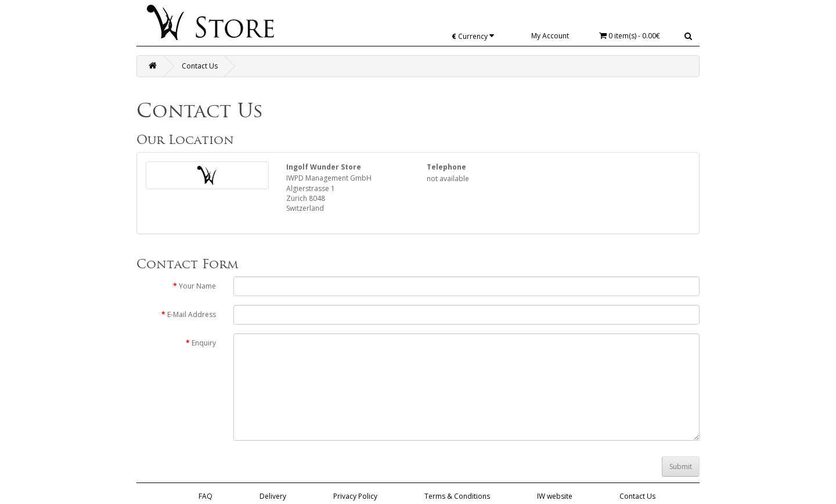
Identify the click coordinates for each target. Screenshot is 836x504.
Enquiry (204, 343)
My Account (550, 36)
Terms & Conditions (457, 496)
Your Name (197, 286)
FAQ (206, 496)
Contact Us (200, 66)
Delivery (273, 496)
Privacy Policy (355, 496)
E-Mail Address (192, 314)
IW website (555, 496)
